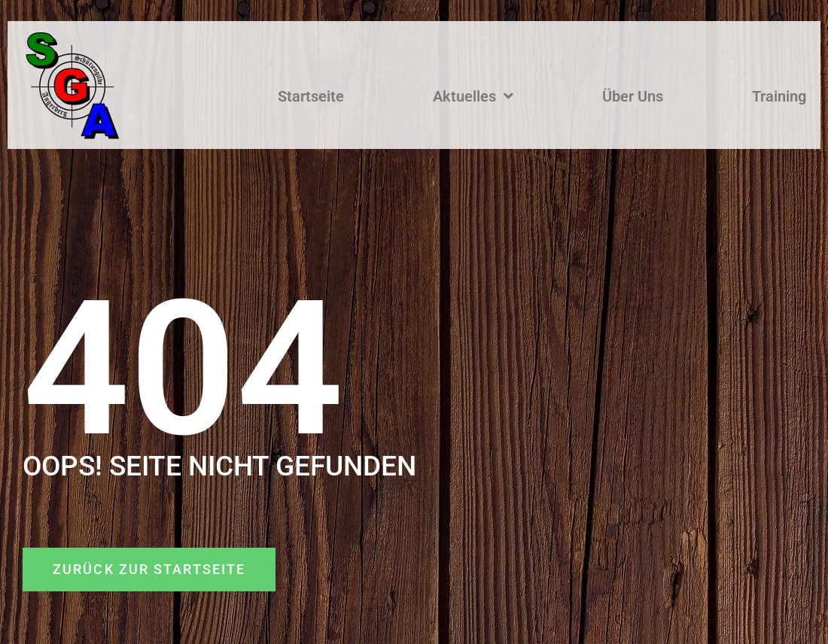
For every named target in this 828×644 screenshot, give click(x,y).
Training (779, 96)
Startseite (311, 96)
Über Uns (633, 96)
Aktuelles (473, 96)
